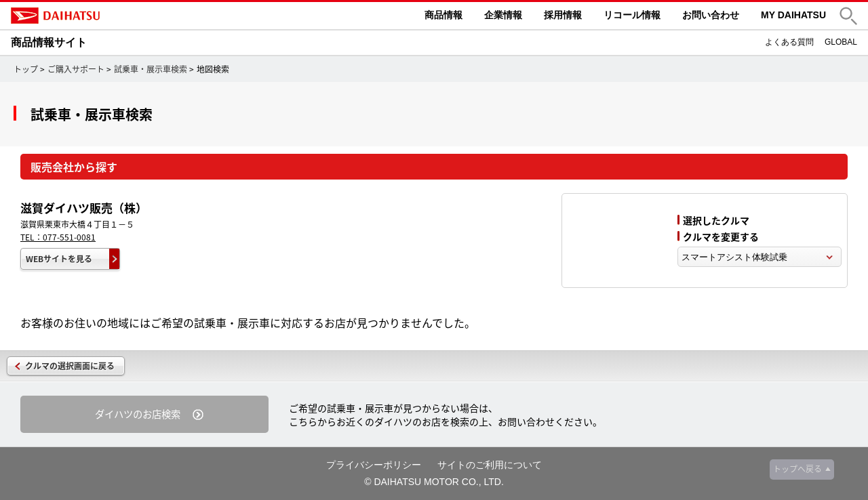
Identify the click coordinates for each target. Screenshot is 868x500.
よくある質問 (789, 42)
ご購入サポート (76, 69)
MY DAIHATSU (793, 15)
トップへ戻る (797, 469)
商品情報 (443, 15)
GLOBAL (841, 42)
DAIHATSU (113, 16)
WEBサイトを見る (59, 259)
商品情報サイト (49, 42)
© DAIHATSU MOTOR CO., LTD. (434, 482)
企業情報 (503, 15)
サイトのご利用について (490, 465)
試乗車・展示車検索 (151, 69)
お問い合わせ (711, 15)
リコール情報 (632, 15)
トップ (26, 69)
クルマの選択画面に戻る (70, 366)
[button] (848, 16)
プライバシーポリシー (374, 465)
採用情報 (563, 15)
